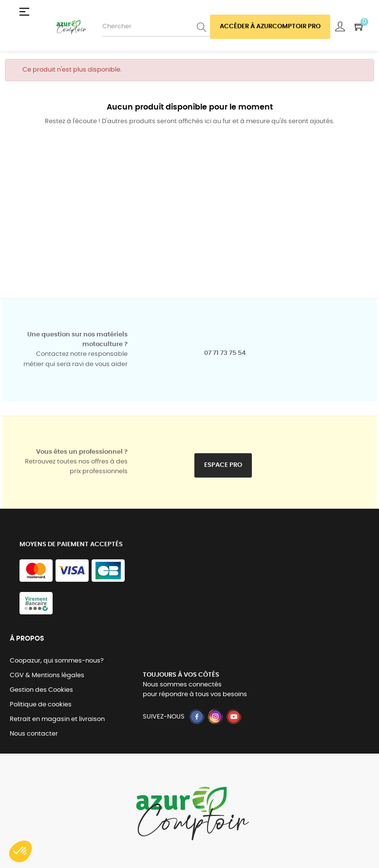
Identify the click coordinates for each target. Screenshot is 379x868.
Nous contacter (34, 734)
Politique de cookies (41, 705)
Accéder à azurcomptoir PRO (270, 27)
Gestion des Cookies (41, 690)
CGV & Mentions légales (47, 675)
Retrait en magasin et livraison (57, 719)
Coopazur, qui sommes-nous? (57, 661)
